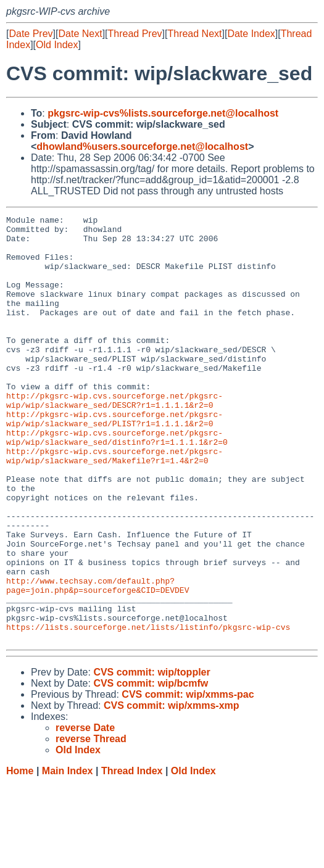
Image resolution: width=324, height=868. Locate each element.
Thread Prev (135, 34)
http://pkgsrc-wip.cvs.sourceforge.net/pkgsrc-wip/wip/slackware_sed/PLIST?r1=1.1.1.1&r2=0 (114, 460)
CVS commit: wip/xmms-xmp (172, 791)
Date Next (80, 34)
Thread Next (194, 34)
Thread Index (132, 856)
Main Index (68, 856)
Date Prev (31, 34)
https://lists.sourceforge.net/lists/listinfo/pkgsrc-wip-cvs (148, 710)
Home (20, 856)
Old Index (57, 45)
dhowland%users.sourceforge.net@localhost (142, 147)
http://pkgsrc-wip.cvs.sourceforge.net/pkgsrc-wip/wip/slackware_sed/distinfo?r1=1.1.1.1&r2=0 (117, 482)
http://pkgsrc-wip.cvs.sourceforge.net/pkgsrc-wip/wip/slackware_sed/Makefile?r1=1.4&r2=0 (114, 505)
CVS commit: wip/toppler (152, 757)
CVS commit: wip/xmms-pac (188, 779)
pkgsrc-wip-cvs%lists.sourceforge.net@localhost (163, 113)
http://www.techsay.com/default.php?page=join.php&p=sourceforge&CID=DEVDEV (98, 660)
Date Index (251, 34)
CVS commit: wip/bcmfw (151, 768)
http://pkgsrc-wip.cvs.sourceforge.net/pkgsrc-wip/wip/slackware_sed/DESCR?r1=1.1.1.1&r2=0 (114, 438)
